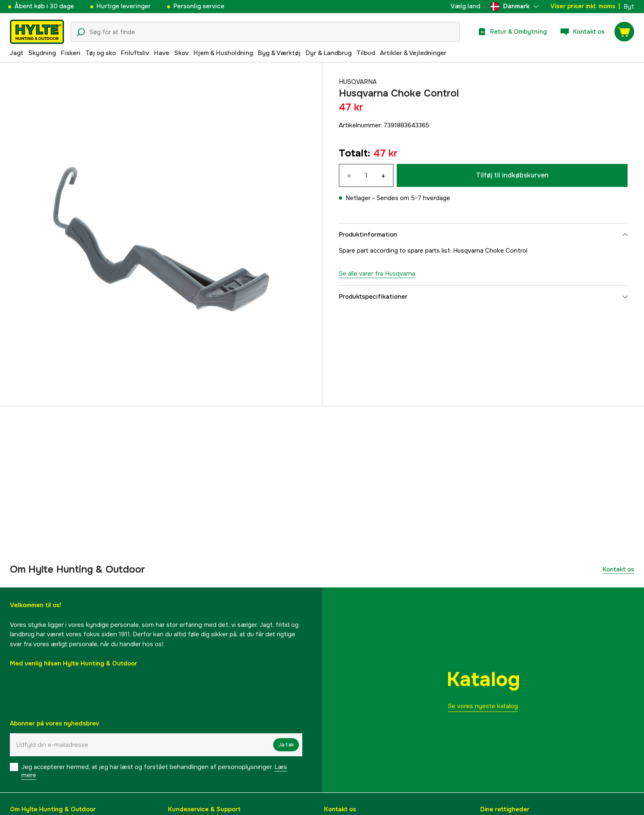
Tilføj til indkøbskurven (512, 175)
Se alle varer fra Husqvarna (377, 274)
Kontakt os (618, 569)
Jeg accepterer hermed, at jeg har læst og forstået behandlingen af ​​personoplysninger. (154, 771)
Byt (629, 7)
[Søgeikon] (81, 32)
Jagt (16, 53)
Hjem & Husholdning (223, 53)
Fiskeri (71, 53)
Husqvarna (358, 82)
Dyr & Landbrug (329, 53)
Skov (181, 53)
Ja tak (286, 745)
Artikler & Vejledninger (413, 53)
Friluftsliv (135, 53)
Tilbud (366, 53)
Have (162, 53)
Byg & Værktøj (279, 53)
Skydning (42, 53)
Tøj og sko (101, 53)
